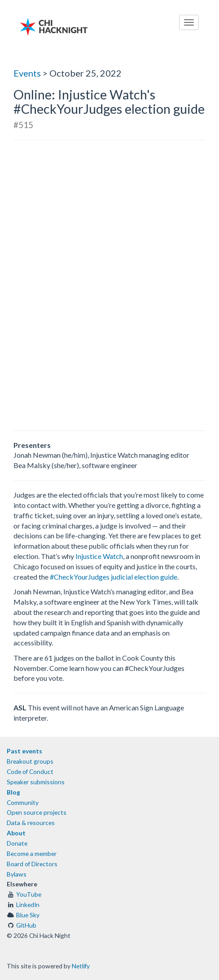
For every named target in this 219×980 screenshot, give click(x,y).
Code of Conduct (30, 772)
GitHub (26, 925)
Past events (24, 751)
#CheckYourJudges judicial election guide (114, 577)
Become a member (32, 853)
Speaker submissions (36, 782)
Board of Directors (32, 864)
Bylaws (17, 874)
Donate (17, 843)
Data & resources (31, 823)
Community (23, 802)
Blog (13, 792)
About (16, 833)
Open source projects (37, 812)
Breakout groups (30, 761)
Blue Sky (28, 915)
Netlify (81, 966)
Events (27, 73)
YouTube (29, 894)
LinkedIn (28, 905)
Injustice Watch (99, 556)
